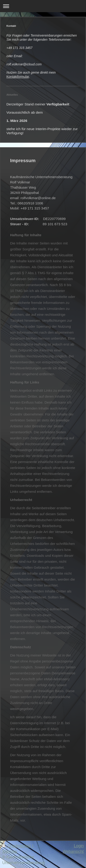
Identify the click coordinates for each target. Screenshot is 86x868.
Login (79, 846)
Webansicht (73, 852)
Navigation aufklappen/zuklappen (43, 6)
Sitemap (10, 852)
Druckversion (17, 846)
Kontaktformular (18, 77)
